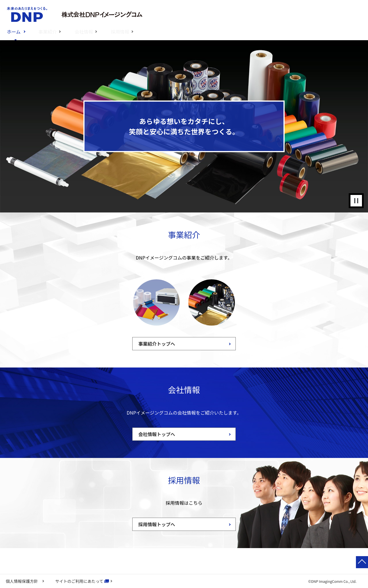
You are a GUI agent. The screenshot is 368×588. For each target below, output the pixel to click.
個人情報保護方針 (22, 581)
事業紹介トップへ (157, 344)
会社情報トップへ (157, 434)
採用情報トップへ (157, 524)
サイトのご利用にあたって (79, 581)
